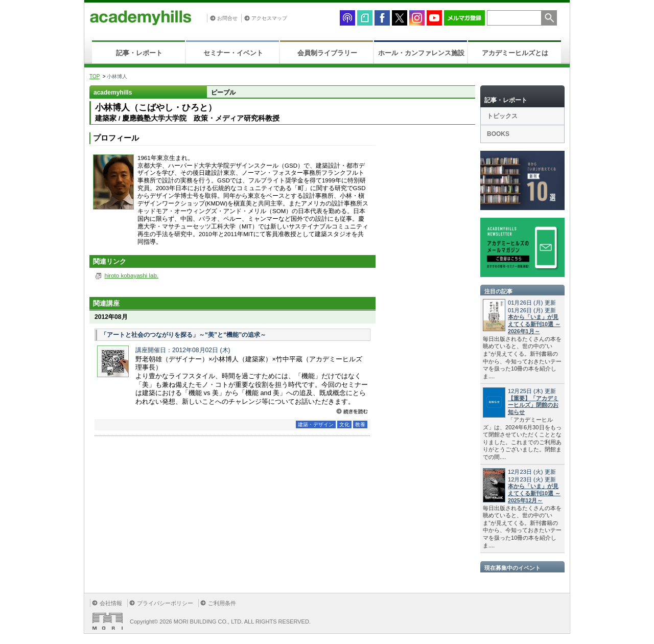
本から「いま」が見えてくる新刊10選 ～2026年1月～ (534, 324)
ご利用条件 (222, 603)
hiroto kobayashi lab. (131, 275)
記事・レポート (139, 53)
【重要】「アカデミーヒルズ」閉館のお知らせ (533, 405)
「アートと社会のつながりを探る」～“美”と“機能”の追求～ (183, 335)
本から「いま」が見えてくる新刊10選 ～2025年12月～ (534, 493)
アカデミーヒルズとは (515, 53)
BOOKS (498, 134)
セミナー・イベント (233, 53)
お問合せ (227, 18)
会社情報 (111, 603)
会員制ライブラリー (327, 53)
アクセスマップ (269, 18)
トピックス (502, 116)
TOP (95, 76)
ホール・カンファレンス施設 (421, 53)
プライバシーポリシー (165, 603)
